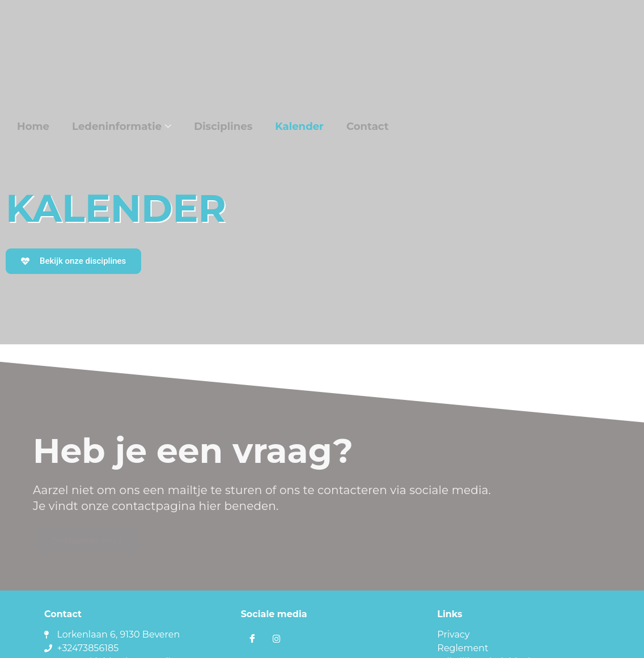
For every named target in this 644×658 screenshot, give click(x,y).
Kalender (299, 126)
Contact (367, 126)
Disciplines (223, 126)
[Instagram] (277, 639)
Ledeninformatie (122, 126)
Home (34, 126)
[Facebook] (252, 639)
